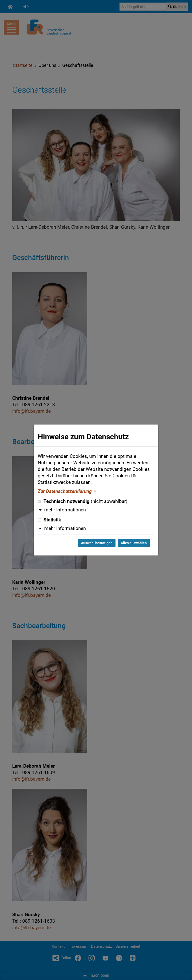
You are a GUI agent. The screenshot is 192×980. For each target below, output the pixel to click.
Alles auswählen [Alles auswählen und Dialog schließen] (134, 543)
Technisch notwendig (83, 501)
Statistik (49, 520)
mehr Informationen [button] (65, 510)
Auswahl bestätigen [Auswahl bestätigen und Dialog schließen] (97, 543)
